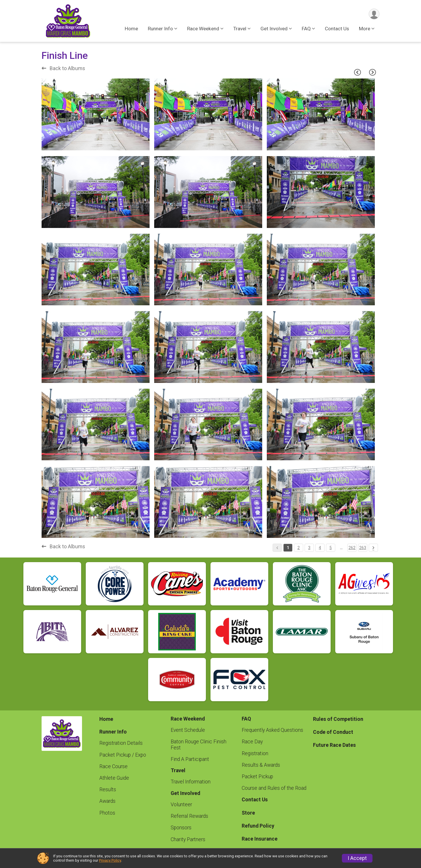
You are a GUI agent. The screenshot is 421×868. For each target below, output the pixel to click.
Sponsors (181, 828)
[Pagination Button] (373, 548)
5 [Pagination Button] (331, 548)
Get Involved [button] (274, 29)
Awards (107, 801)
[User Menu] (374, 14)
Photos (107, 813)
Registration (255, 753)
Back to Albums (63, 68)
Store (248, 813)
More (365, 29)
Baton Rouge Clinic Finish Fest (199, 744)
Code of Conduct (333, 732)
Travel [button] (240, 29)
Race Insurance (260, 839)
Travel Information (191, 782)
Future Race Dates (334, 745)
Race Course (113, 766)
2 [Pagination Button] (299, 548)
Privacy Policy (110, 860)
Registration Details (121, 743)
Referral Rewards (189, 816)
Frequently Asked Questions (272, 730)
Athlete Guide (114, 778)
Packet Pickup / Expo (123, 755)
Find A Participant (190, 759)
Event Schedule (188, 730)
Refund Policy (258, 826)
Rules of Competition (338, 719)
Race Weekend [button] (203, 29)
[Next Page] (372, 72)
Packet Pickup (257, 777)
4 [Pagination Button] (320, 548)
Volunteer (181, 805)
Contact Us (337, 29)
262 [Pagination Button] (352, 548)
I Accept (357, 858)
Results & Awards (261, 765)
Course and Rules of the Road (274, 788)
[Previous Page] (357, 72)
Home (131, 29)
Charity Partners (188, 839)
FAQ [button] (306, 29)
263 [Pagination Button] (363, 548)
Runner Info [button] (160, 29)
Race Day (252, 742)
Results (108, 790)
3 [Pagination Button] (309, 548)
